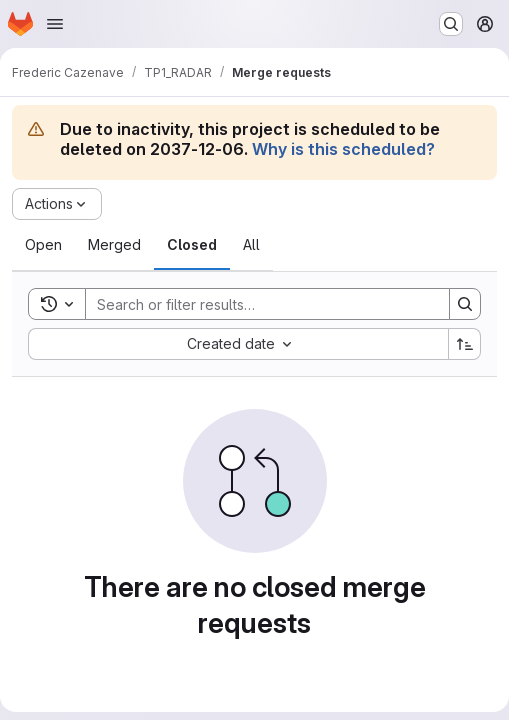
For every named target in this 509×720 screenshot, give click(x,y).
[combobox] (238, 344)
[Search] (257, 304)
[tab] (43, 245)
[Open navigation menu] (55, 24)
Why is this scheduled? (343, 149)
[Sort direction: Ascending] (465, 344)
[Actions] (57, 204)
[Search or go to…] (451, 24)
